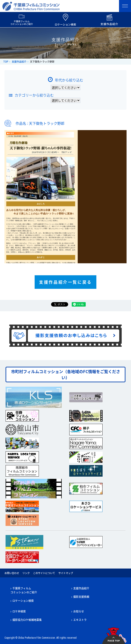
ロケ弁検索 (19, 611)
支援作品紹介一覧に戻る (65, 282)
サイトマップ (66, 573)
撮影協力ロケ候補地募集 (27, 620)
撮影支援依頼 (81, 597)
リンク (26, 573)
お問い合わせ (12, 573)
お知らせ (79, 611)
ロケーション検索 (23, 601)
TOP (6, 62)
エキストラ (80, 620)
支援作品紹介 (19, 62)
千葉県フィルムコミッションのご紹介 (24, 590)
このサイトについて (44, 573)
